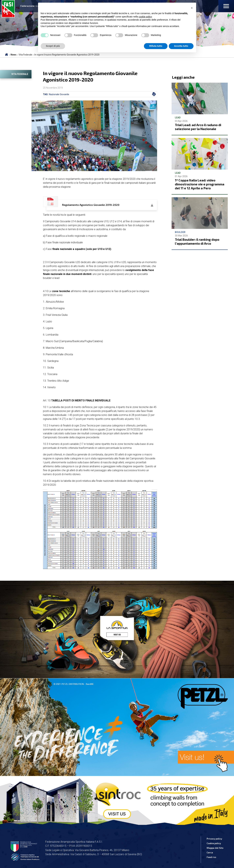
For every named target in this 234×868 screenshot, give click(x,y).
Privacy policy (214, 839)
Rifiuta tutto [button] (156, 46)
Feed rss (211, 857)
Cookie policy (214, 843)
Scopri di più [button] (53, 46)
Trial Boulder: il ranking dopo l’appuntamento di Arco (197, 241)
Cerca (210, 852)
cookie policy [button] (145, 17)
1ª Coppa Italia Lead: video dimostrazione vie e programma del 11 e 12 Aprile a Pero (200, 184)
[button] (192, 8)
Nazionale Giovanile (59, 94)
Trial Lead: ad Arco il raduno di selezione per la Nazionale (198, 127)
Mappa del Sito (215, 848)
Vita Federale (20, 74)
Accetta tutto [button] (181, 46)
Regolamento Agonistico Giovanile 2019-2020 (83, 203)
